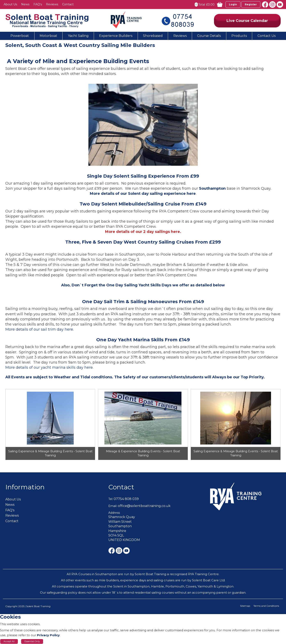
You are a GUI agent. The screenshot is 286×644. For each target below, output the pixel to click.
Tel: (111, 499)
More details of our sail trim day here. (39, 329)
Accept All (9, 641)
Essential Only (32, 641)
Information (25, 487)
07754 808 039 (126, 499)
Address (114, 513)
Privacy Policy (48, 635)
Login (233, 4)
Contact (121, 487)
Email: (113, 506)
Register (251, 4)
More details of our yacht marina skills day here (49, 367)
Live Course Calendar (247, 21)
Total (202, 5)
